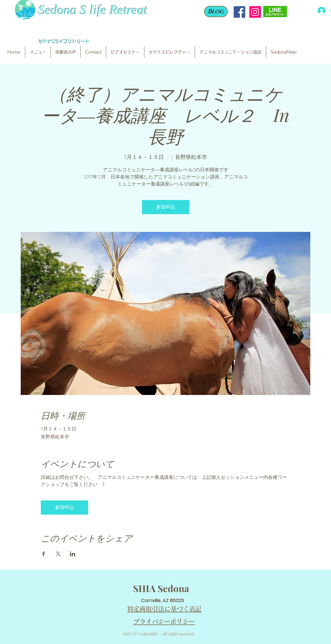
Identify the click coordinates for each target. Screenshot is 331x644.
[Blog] (216, 12)
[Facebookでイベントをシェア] (44, 554)
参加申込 (166, 207)
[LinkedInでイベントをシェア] (73, 554)
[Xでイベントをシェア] (58, 554)
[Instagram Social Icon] (255, 12)
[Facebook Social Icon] (239, 12)
